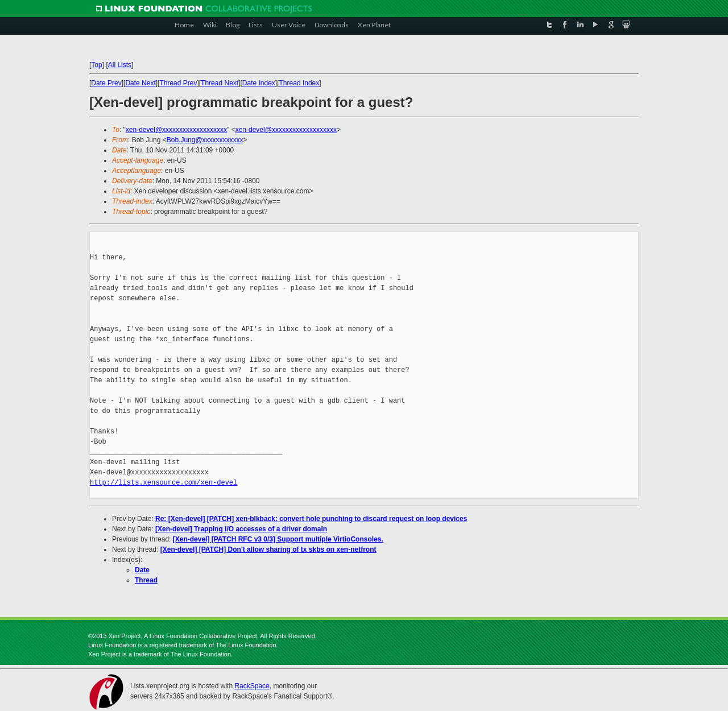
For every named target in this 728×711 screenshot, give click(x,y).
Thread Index (299, 83)
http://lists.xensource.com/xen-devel (164, 483)
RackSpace (252, 686)
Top (96, 65)
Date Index (259, 83)
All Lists (120, 65)
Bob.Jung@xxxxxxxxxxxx (205, 140)
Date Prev (106, 83)
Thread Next (220, 83)
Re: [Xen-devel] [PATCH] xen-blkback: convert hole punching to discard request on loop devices (311, 519)
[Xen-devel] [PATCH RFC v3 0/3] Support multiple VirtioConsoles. (278, 539)
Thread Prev (178, 83)
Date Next (140, 83)
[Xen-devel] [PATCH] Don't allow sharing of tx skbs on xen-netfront (268, 549)
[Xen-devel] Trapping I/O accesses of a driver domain (241, 529)
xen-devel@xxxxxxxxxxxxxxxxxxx (176, 130)
